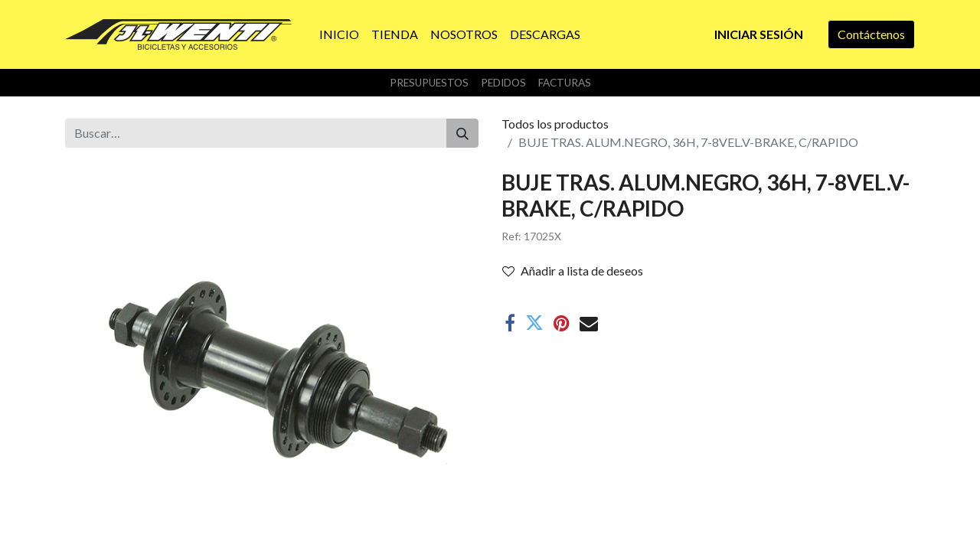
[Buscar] (462, 133)
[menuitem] (339, 34)
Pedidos (503, 83)
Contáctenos (871, 34)
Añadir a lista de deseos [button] (573, 271)
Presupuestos (429, 83)
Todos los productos (555, 124)
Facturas (565, 83)
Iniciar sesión (759, 34)
